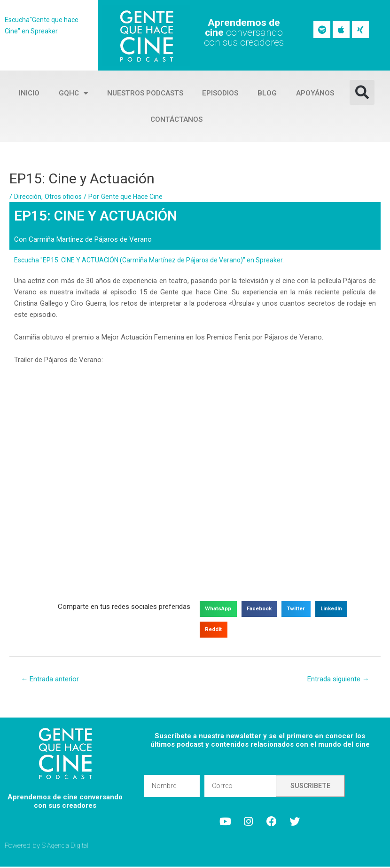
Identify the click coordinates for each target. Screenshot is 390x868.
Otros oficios (66, 197)
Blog (267, 93)
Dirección (28, 197)
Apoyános (315, 93)
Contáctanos (176, 119)
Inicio (29, 93)
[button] (362, 92)
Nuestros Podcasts (145, 93)
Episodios (220, 93)
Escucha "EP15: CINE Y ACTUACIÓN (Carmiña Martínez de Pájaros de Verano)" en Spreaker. (155, 260)
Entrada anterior (52, 680)
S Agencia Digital (67, 846)
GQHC (73, 93)
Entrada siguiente (335, 680)
